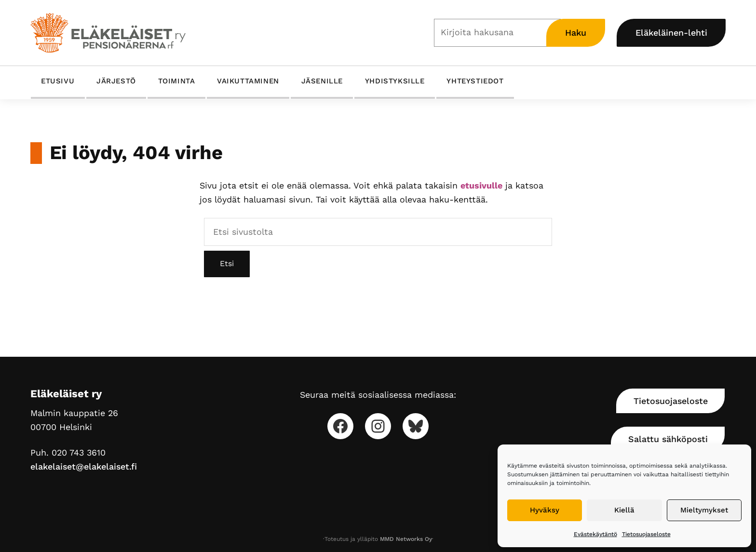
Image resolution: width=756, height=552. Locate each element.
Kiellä (624, 510)
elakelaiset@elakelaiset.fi (84, 466)
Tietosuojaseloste (646, 534)
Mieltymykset (704, 510)
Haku (576, 33)
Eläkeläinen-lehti (671, 33)
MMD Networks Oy (406, 539)
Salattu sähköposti (668, 439)
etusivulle (481, 185)
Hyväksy (545, 510)
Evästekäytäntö (595, 534)
